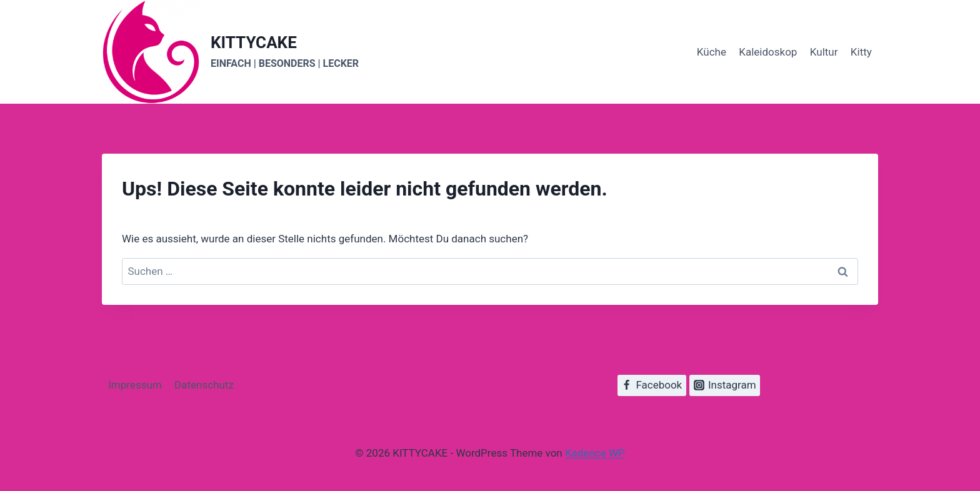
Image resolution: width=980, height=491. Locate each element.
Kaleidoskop (768, 52)
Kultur (824, 52)
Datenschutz (204, 385)
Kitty (861, 52)
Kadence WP (595, 453)
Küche (712, 52)
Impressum (135, 385)
